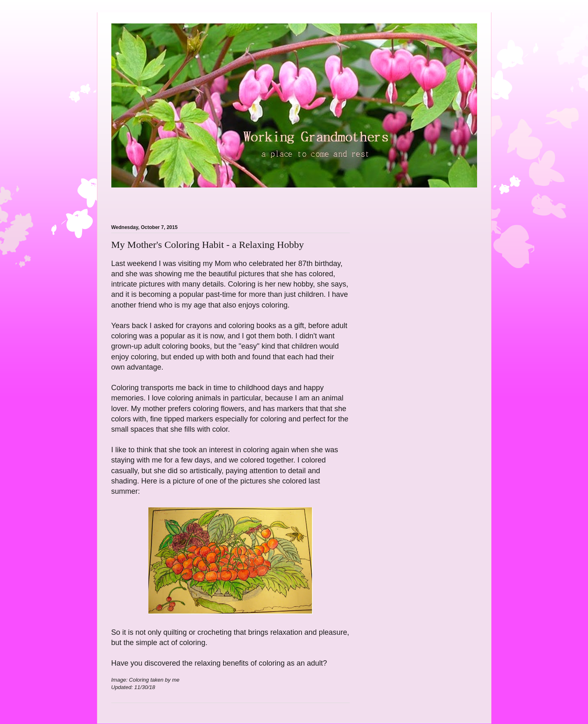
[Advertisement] (208, 201)
